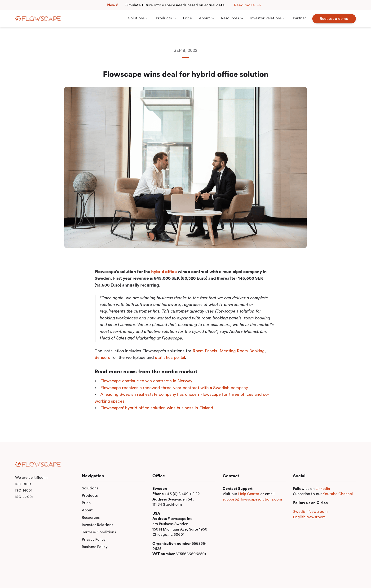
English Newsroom (309, 517)
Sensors (102, 357)
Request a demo (334, 19)
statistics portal (170, 357)
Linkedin (323, 489)
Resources (91, 518)
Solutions (90, 488)
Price (86, 503)
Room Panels (205, 351)
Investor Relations (97, 525)
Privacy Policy (94, 540)
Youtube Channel (338, 494)
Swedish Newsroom (310, 512)
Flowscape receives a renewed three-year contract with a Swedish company (174, 388)
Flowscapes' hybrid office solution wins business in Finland (157, 408)
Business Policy (95, 547)
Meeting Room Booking (242, 351)
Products (90, 496)
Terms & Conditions (99, 532)
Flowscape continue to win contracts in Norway (146, 381)
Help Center (249, 494)
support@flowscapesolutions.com (252, 499)
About (87, 510)
